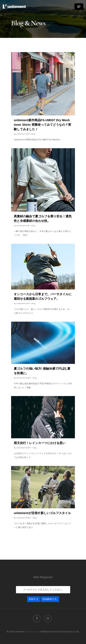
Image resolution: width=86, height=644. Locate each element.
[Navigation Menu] (79, 7)
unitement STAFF (24, 378)
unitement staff (23, 134)
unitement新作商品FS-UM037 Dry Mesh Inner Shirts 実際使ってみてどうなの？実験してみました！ (42, 125)
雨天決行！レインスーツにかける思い (40, 443)
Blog (33, 134)
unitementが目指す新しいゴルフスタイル (42, 513)
